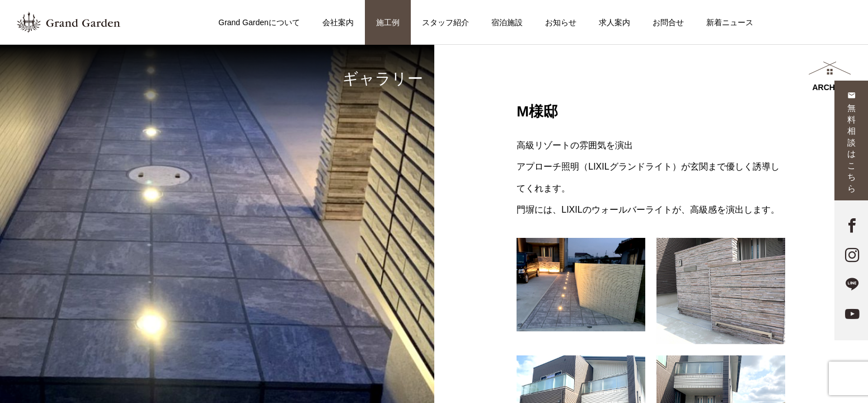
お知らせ (561, 22)
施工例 (388, 22)
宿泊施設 (507, 22)
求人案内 (614, 22)
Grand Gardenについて (259, 22)
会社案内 (338, 22)
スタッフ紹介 (445, 22)
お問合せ (668, 22)
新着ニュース (730, 22)
